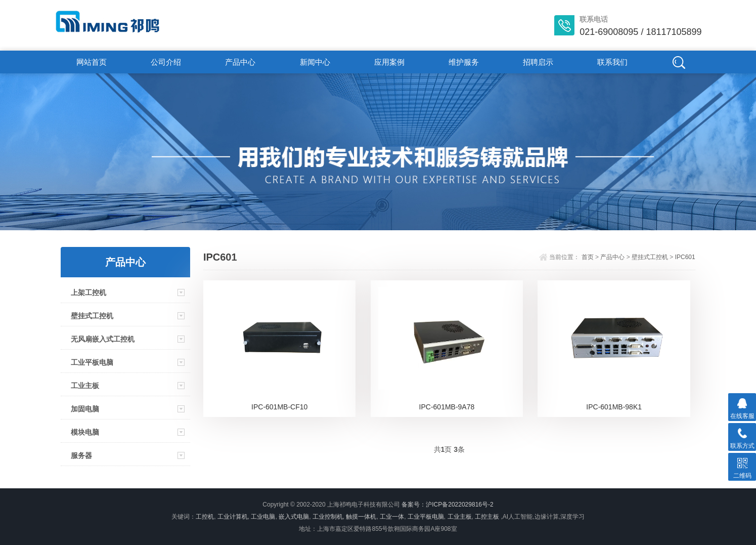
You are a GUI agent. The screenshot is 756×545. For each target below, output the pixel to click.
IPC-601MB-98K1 (614, 407)
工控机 (205, 517)
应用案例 (389, 62)
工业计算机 (233, 517)
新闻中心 (315, 62)
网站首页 (92, 62)
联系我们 (612, 62)
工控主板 (487, 517)
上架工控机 (88, 292)
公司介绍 (166, 62)
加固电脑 (85, 409)
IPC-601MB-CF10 (279, 407)
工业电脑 (263, 517)
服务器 (81, 455)
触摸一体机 (361, 517)
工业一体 (392, 517)
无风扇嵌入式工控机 (103, 339)
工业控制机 (328, 517)
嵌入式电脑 (294, 517)
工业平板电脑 (92, 362)
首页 (588, 257)
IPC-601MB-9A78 (447, 407)
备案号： (414, 505)
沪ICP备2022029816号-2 (459, 505)
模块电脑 (85, 432)
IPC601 (685, 257)
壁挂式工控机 (92, 316)
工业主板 (85, 386)
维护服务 (464, 62)
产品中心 (240, 62)
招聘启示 (538, 62)
